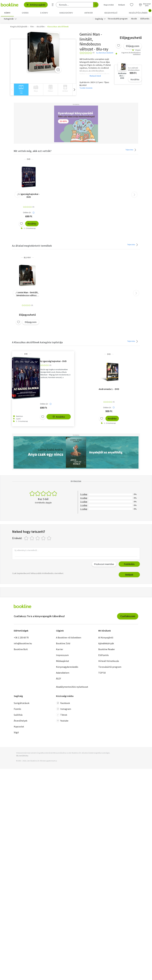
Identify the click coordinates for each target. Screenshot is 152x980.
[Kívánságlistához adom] (119, 46)
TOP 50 (102, 673)
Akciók (134, 19)
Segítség (99, 19)
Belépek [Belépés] (122, 5)
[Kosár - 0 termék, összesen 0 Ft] (145, 5)
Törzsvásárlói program (118, 19)
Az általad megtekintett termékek (32, 246)
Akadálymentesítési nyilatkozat (72, 687)
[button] (74, 90)
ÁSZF (59, 679)
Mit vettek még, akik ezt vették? (33, 151)
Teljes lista (131, 150)
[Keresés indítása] (96, 5)
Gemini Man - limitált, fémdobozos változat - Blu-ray (27, 294)
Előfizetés (145, 19)
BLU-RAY (27, 258)
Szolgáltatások (22, 703)
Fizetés (17, 709)
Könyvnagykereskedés (67, 667)
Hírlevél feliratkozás (109, 661)
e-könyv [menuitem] (44, 13)
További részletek (86, 88)
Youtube (62, 721)
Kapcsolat (19, 726)
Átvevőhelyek (21, 721)
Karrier (60, 649)
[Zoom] (58, 70)
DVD (29, 159)
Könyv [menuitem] (7, 13)
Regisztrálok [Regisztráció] (109, 5)
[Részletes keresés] (53, 5)
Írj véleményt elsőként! (105, 53)
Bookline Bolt (21, 649)
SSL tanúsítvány (22, 756)
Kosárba (135, 79)
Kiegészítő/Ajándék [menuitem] (140, 12)
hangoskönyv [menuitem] (66, 13)
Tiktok (62, 715)
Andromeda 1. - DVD (109, 389)
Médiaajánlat (63, 661)
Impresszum (62, 655)
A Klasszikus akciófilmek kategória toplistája (37, 342)
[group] (21, 90)
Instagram (64, 709)
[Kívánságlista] (132, 5)
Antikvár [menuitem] (89, 13)
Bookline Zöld (63, 644)
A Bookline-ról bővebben (69, 638)
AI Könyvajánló (36, 5)
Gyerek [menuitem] (25, 13)
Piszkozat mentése (104, 564)
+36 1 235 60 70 (21, 638)
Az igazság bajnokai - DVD (29, 196)
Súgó (16, 732)
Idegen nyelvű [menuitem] (111, 13)
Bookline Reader (107, 649)
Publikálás (129, 564)
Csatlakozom (128, 616)
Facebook (63, 703)
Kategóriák (9, 19)
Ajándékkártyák (106, 644)
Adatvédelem (63, 673)
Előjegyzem (133, 46)
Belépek (129, 575)
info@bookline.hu (23, 644)
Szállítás (18, 715)
